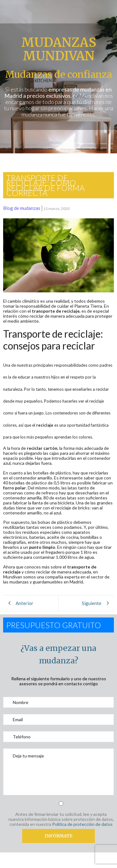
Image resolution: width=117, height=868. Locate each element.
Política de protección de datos (82, 824)
